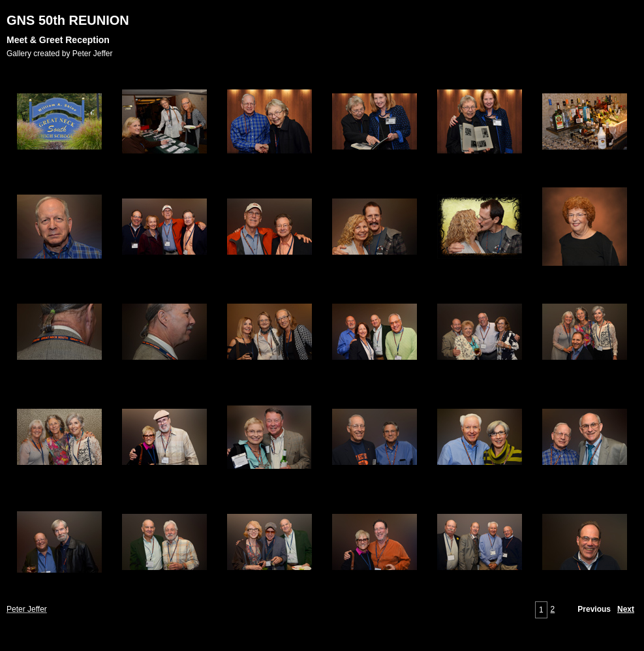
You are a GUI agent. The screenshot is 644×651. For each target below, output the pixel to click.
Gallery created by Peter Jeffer (60, 54)
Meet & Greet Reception (58, 40)
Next (626, 609)
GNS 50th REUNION (68, 20)
